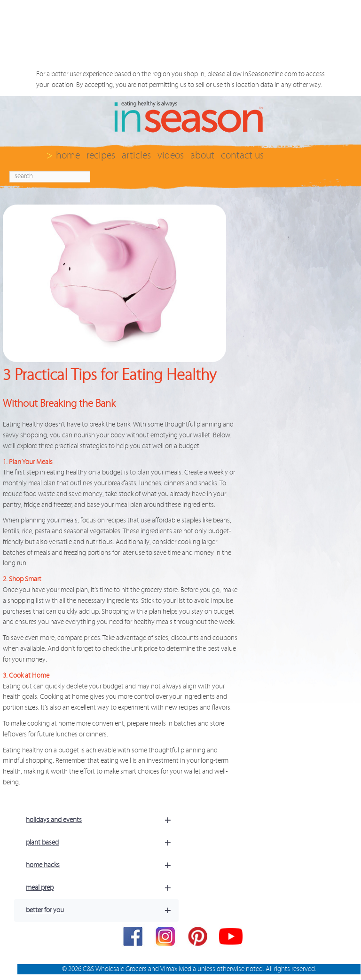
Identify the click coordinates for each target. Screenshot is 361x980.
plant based (102, 843)
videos (171, 155)
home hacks (102, 865)
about (202, 155)
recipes (101, 155)
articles (136, 155)
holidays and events (102, 820)
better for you (102, 910)
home (68, 155)
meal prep (102, 888)
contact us (242, 155)
